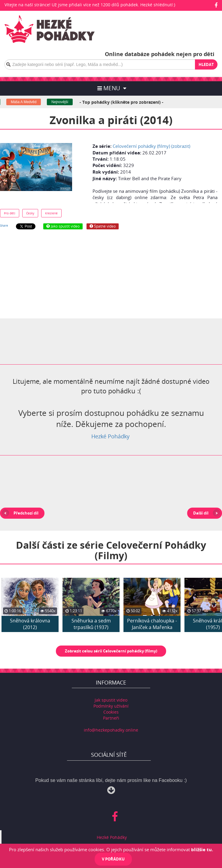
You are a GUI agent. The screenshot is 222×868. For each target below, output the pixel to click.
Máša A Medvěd (27, 102)
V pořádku (113, 859)
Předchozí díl (26, 513)
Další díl (201, 513)
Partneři (111, 718)
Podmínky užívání (111, 706)
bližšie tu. (202, 849)
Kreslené (51, 213)
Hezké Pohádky (110, 436)
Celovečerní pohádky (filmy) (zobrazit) (151, 146)
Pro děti (10, 213)
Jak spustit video (111, 700)
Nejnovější (63, 102)
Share (4, 225)
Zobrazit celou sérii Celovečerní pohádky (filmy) (111, 651)
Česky (30, 213)
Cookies (111, 712)
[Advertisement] (111, 274)
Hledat (206, 64)
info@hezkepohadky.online (111, 730)
